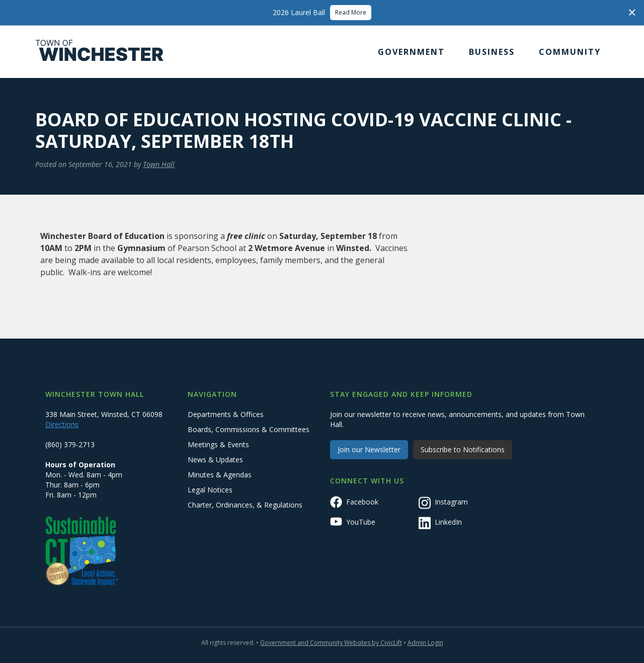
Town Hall (159, 164)
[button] (411, 52)
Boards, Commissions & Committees (249, 429)
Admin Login (425, 643)
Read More (351, 12)
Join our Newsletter (369, 449)
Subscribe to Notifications (463, 449)
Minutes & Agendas (220, 475)
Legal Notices (210, 490)
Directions (62, 424)
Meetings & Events (218, 444)
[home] (100, 52)
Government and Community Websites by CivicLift (331, 643)
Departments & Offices (226, 414)
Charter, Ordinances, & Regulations (245, 505)
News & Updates (215, 460)
